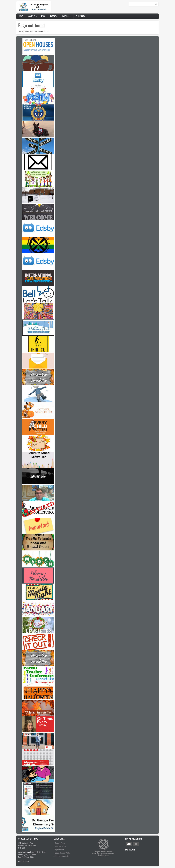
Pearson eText (61, 846)
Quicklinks (80, 16)
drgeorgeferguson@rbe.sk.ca (35, 852)
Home (21, 16)
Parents (53, 16)
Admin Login (23, 861)
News (43, 16)
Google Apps (60, 843)
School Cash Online (63, 856)
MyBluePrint (60, 850)
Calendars (66, 16)
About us (31, 16)
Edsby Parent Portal (63, 853)
